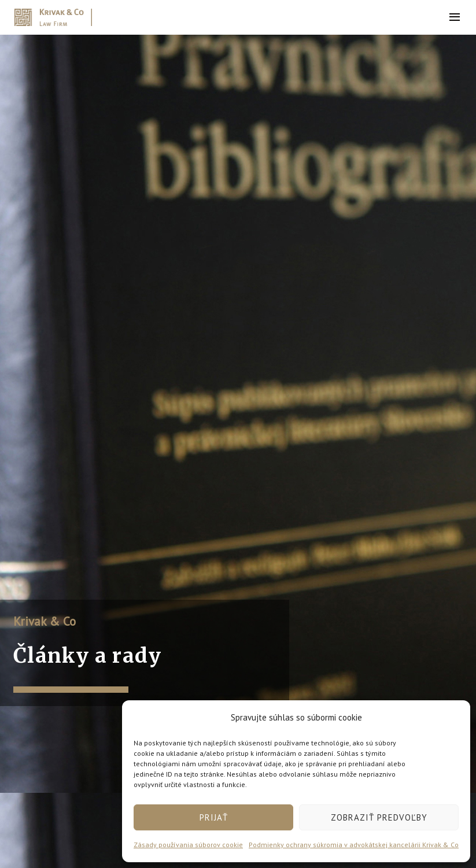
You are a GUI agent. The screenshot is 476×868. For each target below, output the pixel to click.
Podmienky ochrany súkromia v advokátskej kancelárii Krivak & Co (354, 845)
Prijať (214, 817)
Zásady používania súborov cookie (188, 845)
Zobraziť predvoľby (379, 817)
